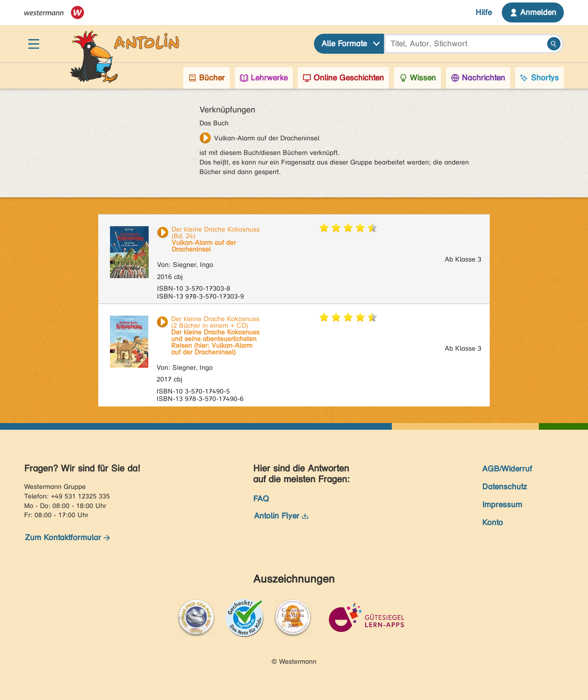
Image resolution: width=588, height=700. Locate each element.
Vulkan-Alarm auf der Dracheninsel (267, 138)
